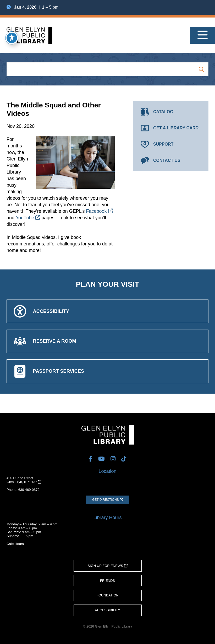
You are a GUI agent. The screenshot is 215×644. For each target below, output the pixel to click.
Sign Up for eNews (107, 566)
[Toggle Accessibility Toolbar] (12, 38)
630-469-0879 (29, 490)
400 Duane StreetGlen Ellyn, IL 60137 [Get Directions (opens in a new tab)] (24, 480)
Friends (108, 581)
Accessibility (108, 610)
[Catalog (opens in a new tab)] (171, 112)
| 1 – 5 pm (32, 7)
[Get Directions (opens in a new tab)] (108, 500)
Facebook (100, 211)
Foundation (108, 595)
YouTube (28, 218)
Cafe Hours (15, 544)
